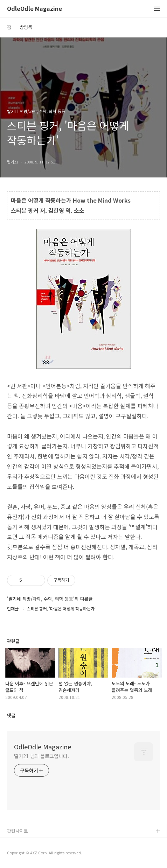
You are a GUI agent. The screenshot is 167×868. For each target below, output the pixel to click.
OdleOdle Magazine (34, 9)
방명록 (26, 27)
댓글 (11, 715)
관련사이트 (18, 831)
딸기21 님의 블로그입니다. (41, 756)
